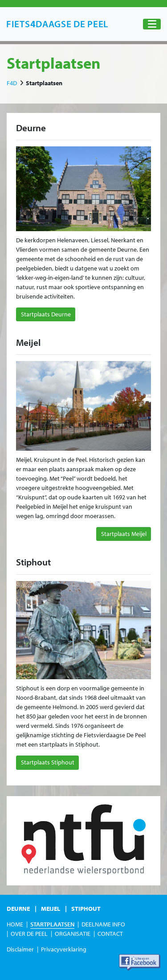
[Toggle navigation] (152, 24)
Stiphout (86, 909)
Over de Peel (29, 934)
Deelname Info (103, 924)
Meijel (51, 909)
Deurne (18, 909)
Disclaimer (20, 949)
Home (15, 924)
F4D (12, 83)
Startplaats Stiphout (48, 762)
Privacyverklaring (64, 949)
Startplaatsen (52, 924)
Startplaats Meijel (124, 534)
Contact (110, 934)
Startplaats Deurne (46, 314)
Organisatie (73, 934)
